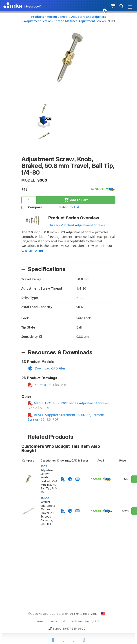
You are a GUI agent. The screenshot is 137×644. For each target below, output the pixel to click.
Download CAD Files (47, 368)
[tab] (68, 245)
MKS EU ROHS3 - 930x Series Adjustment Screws (68, 403)
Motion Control (57, 17)
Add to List (68, 207)
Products (38, 17)
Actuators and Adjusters (89, 17)
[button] (33, 251)
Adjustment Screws (38, 21)
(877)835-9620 (75, 629)
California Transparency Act (80, 621)
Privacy (52, 621)
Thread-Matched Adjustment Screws (80, 21)
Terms (39, 621)
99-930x (37, 385)
